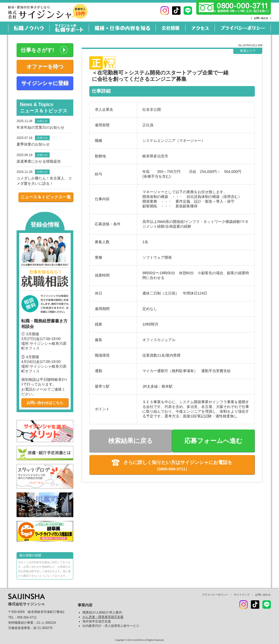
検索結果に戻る (131, 441)
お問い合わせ (261, 18)
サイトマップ (242, 595)
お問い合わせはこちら (45, 403)
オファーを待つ (45, 67)
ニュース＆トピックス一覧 (46, 197)
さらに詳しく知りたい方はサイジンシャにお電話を (178, 462)
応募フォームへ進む (213, 441)
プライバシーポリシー (215, 595)
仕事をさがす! (37, 50)
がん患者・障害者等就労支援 (103, 617)
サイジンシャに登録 (45, 83)
